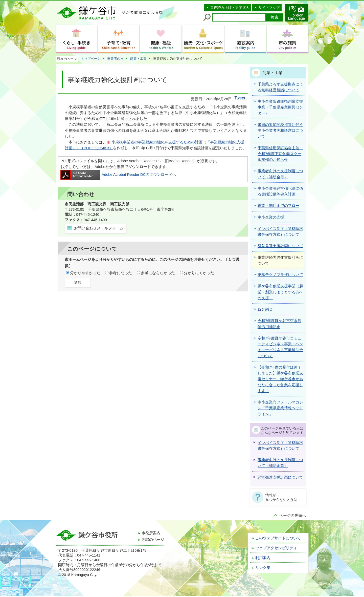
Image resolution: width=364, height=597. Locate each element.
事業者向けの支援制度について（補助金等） (280, 463)
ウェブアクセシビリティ (276, 548)
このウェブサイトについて (278, 538)
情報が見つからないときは (281, 497)
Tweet (240, 98)
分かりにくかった (199, 273)
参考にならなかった (158, 273)
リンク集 (263, 568)
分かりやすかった (85, 273)
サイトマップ (269, 8)
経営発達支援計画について (280, 477)
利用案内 (263, 558)
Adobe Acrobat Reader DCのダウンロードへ (118, 175)
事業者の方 (115, 59)
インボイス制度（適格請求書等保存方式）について (280, 446)
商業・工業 (138, 59)
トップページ (91, 59)
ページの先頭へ (293, 516)
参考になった (121, 273)
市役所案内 (151, 533)
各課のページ (153, 540)
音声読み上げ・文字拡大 (230, 8)
